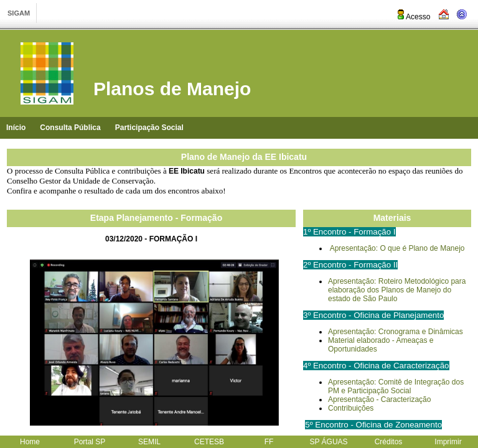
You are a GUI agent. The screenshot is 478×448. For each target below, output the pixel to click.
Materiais (392, 218)
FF (269, 442)
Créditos (389, 442)
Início (16, 128)
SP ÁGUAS (328, 442)
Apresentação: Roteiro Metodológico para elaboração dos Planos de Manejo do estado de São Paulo (397, 290)
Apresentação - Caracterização (379, 399)
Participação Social (149, 128)
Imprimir (448, 442)
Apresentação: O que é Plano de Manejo (397, 248)
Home (30, 442)
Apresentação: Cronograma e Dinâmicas (396, 332)
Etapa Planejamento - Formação (156, 218)
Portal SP (90, 442)
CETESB (209, 442)
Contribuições (351, 408)
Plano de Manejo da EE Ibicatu (244, 157)
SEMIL (149, 442)
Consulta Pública (70, 128)
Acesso (413, 17)
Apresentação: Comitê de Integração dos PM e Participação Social (396, 386)
